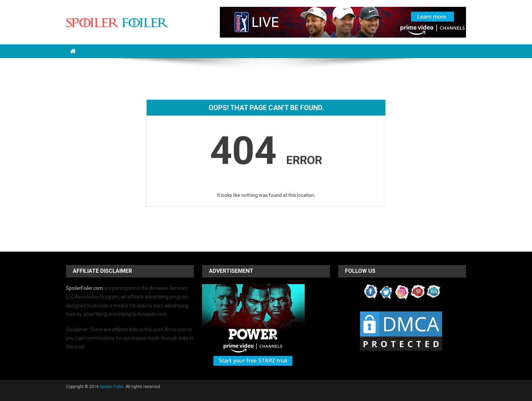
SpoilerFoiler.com (84, 288)
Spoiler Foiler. (112, 387)
